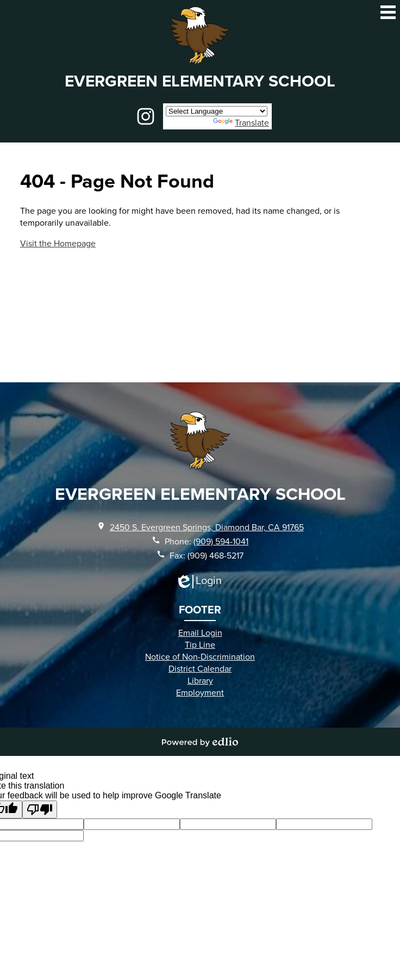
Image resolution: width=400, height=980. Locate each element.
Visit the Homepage (58, 243)
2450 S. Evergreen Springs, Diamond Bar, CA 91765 (207, 527)
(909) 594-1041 (221, 541)
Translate (241, 122)
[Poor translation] (40, 810)
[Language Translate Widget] (217, 111)
